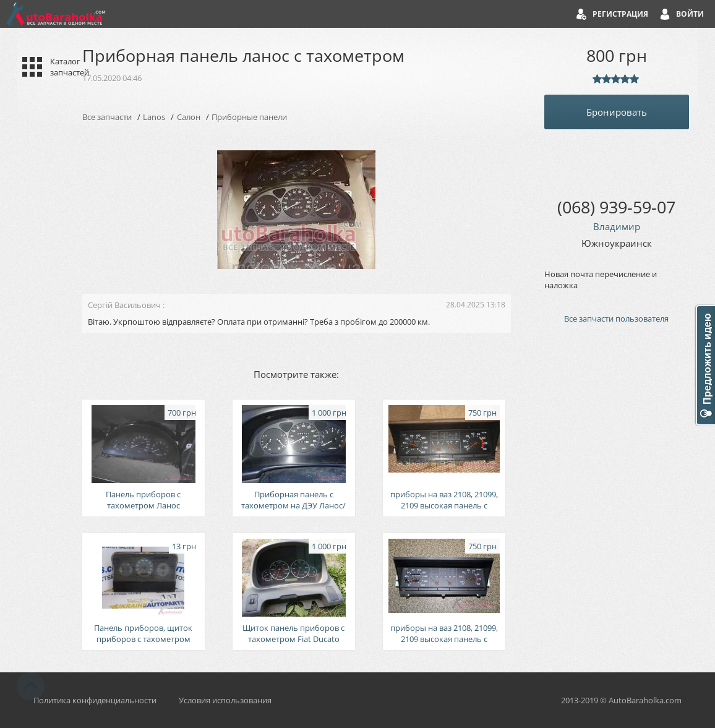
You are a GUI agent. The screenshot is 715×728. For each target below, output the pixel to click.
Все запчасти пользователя (616, 319)
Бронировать (617, 112)
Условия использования (225, 700)
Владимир (617, 226)
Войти (690, 14)
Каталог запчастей (70, 67)
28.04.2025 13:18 (476, 305)
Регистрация (620, 14)
